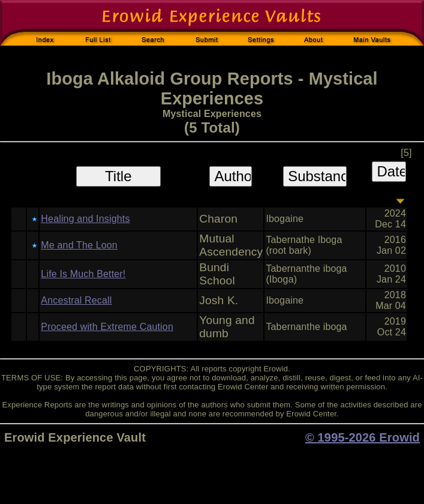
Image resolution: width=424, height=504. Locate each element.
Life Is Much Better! (83, 274)
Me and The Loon (79, 245)
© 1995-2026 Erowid (363, 437)
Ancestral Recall (76, 300)
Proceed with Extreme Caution (107, 327)
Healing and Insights (85, 219)
